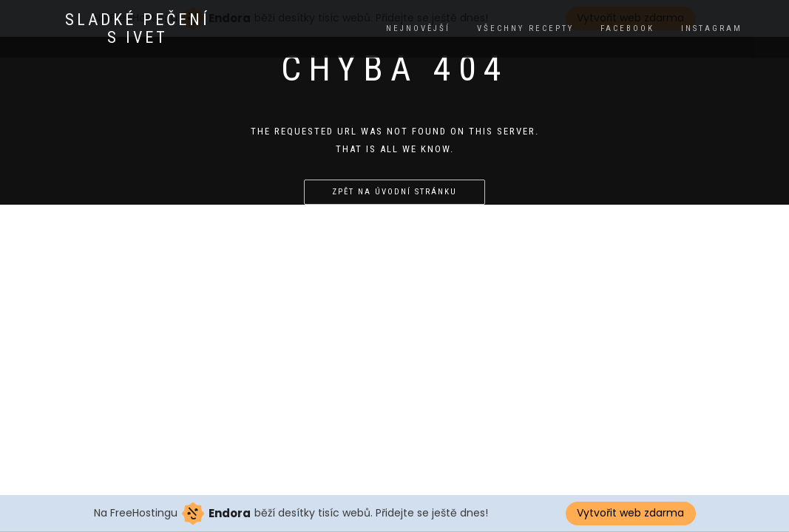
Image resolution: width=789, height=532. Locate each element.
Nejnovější (418, 28)
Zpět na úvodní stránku (394, 192)
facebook (627, 28)
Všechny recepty (525, 28)
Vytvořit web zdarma (630, 513)
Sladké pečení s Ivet (138, 29)
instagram (712, 28)
